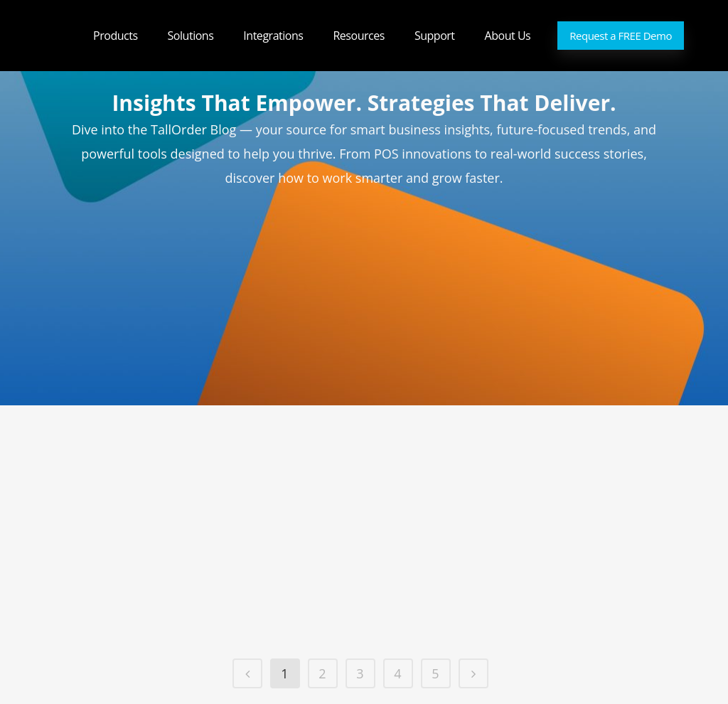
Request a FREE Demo (621, 36)
